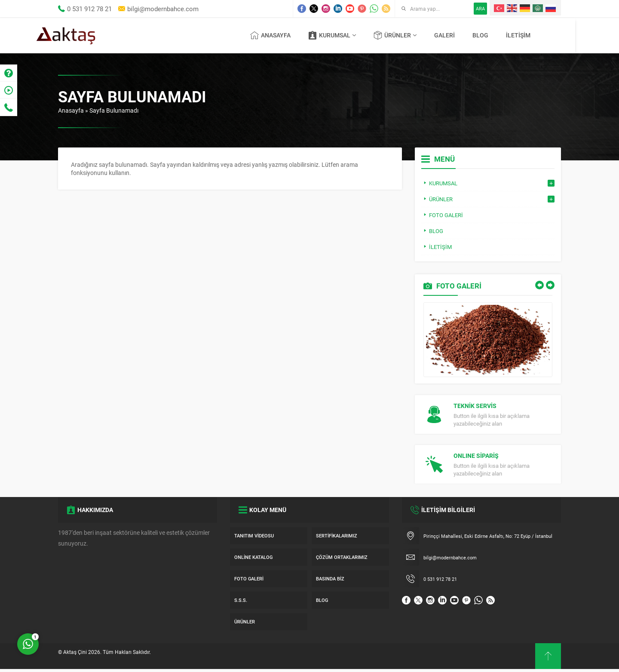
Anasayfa (71, 110)
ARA (480, 8)
